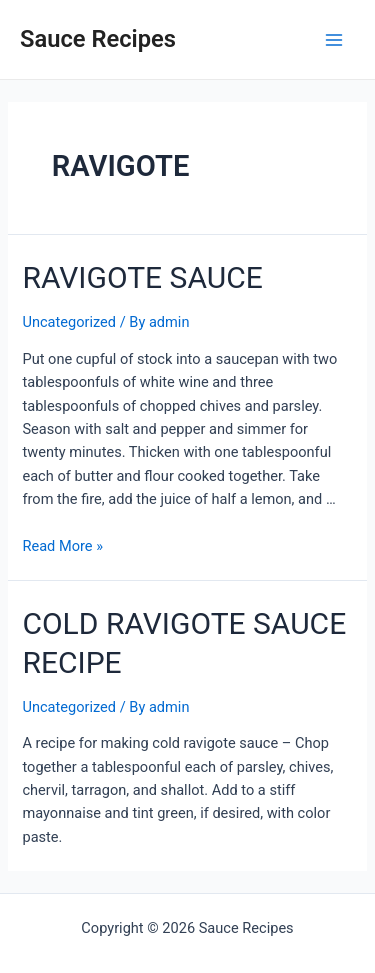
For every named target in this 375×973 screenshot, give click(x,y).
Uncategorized (69, 322)
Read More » (62, 546)
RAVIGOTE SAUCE (142, 277)
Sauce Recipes (98, 39)
